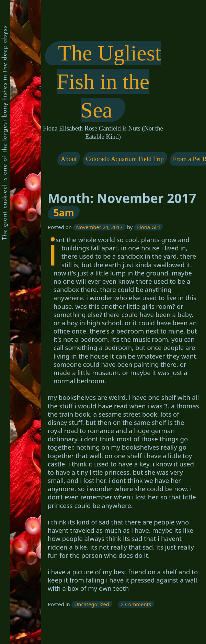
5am (64, 212)
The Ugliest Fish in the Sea (109, 82)
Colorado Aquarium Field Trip (125, 159)
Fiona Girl (148, 227)
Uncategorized (92, 604)
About (69, 159)
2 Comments (137, 604)
